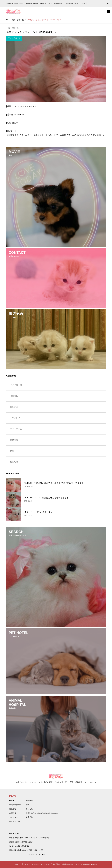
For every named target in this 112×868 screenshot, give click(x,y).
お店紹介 (14, 407)
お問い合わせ (31, 813)
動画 (12, 451)
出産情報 (14, 396)
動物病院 (14, 440)
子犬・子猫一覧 (12, 28)
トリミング (15, 418)
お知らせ (14, 462)
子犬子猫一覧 (16, 385)
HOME (12, 801)
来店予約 (29, 817)
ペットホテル (16, 429)
